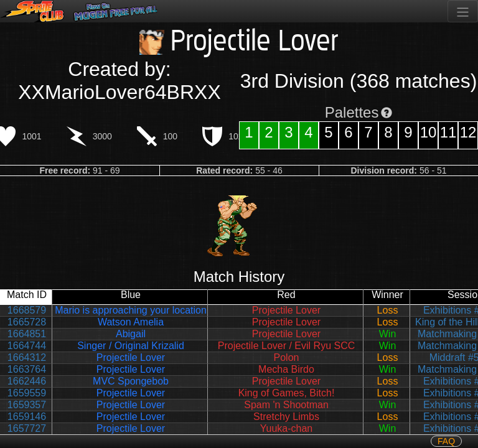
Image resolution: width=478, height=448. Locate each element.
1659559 (27, 393)
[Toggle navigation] (463, 11)
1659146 (27, 417)
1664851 (27, 334)
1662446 (27, 381)
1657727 (27, 428)
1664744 (27, 346)
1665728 (27, 322)
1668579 (27, 310)
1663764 (27, 369)
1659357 (27, 405)
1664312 (27, 357)
